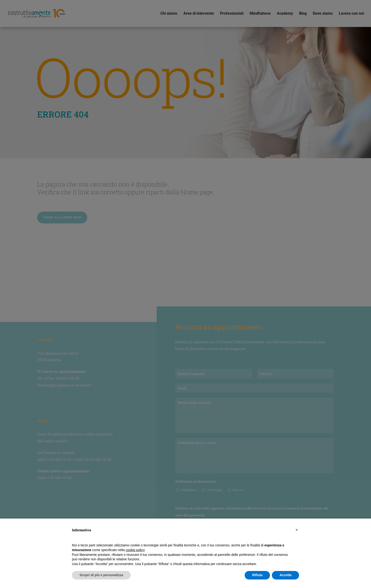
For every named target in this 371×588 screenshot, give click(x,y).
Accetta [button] (285, 575)
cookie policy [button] (135, 550)
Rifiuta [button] (257, 575)
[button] (297, 530)
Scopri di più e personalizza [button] (101, 575)
